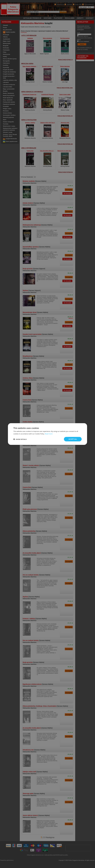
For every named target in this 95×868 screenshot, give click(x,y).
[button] (20, 439)
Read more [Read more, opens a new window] (49, 434)
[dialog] (47, 434)
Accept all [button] (73, 439)
